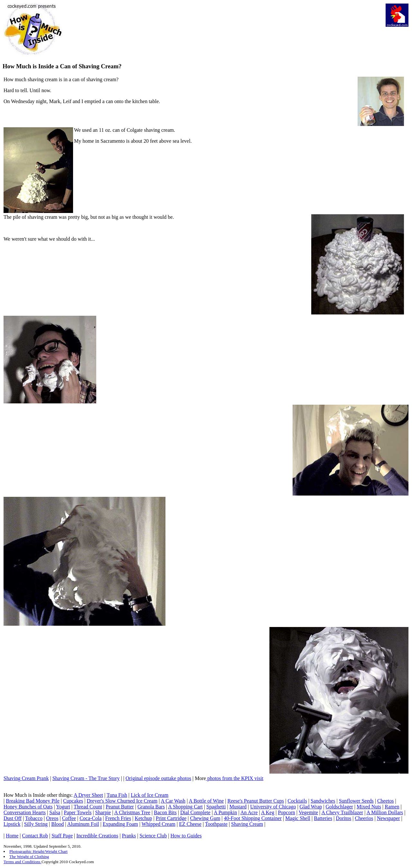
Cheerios (364, 818)
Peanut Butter (120, 807)
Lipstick (12, 824)
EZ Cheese (190, 824)
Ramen (392, 807)
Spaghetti (216, 807)
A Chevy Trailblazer (342, 812)
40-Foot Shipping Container (253, 818)
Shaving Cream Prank (26, 778)
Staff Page (62, 836)
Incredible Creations (97, 836)
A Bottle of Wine (206, 801)
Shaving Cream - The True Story (86, 778)
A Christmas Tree (132, 812)
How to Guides (186, 836)
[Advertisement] (228, 18)
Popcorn (286, 812)
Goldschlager (339, 807)
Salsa (55, 812)
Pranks (129, 836)
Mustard (238, 807)
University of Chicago (273, 807)
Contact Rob (35, 836)
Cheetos (386, 801)
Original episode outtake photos (158, 778)
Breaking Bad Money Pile (33, 801)
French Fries (118, 818)
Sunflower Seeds (356, 801)
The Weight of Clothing (29, 857)
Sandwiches (323, 801)
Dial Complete (195, 812)
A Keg (268, 812)
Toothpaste (216, 824)
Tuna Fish (117, 795)
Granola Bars (151, 807)
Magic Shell (298, 818)
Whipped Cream (159, 824)
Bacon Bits (165, 812)
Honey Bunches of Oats (28, 807)
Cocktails (297, 801)
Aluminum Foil (83, 824)
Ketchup (143, 818)
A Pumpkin (225, 812)
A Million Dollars (385, 812)
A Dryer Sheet (89, 795)
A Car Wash (173, 801)
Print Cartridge (171, 818)
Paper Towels (78, 812)
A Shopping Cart (185, 807)
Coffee (69, 818)
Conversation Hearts (25, 812)
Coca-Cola (90, 818)
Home (12, 836)
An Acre (249, 812)
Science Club (153, 836)
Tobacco (34, 818)
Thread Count (88, 807)
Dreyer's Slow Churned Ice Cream (122, 801)
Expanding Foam (120, 824)
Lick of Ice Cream (150, 795)
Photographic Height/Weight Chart (38, 851)
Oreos (52, 818)
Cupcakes (73, 801)
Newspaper (389, 818)
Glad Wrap (311, 807)
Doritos (343, 818)
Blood (57, 824)
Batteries (323, 818)
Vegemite (308, 812)
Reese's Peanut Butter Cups (256, 801)
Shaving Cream (247, 824)
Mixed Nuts (369, 807)
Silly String (36, 824)
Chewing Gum (205, 818)
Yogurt (63, 807)
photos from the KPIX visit (235, 778)
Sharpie (103, 812)
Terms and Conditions (23, 862)
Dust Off (13, 818)
